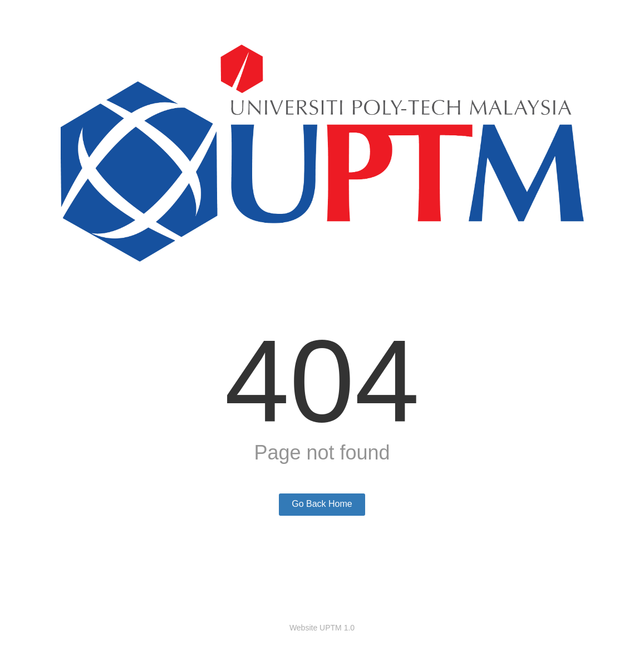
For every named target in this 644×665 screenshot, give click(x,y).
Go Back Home (322, 504)
